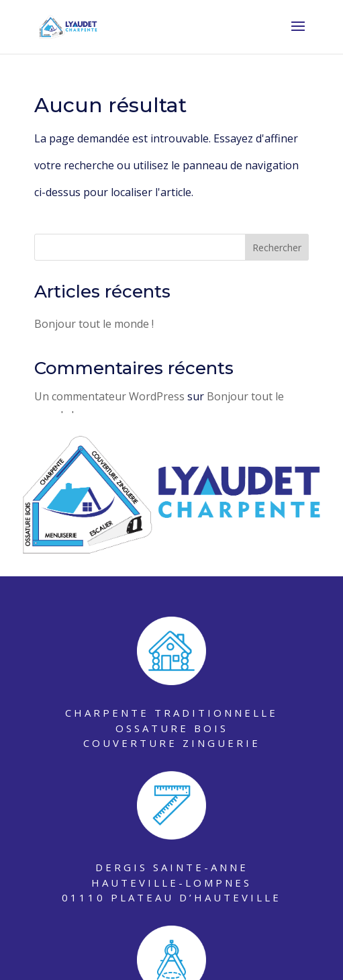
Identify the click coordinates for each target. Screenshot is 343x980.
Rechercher (277, 248)
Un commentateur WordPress (109, 396)
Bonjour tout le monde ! (94, 324)
